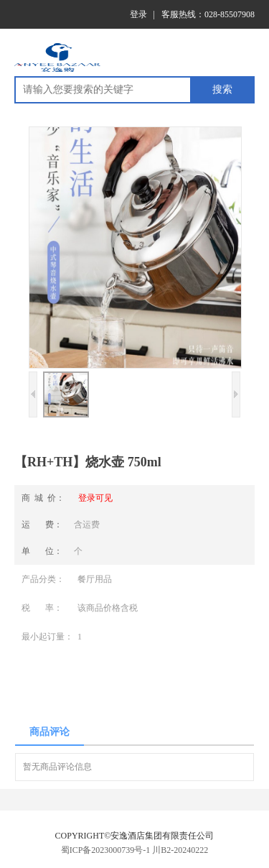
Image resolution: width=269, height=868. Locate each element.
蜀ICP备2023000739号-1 (106, 850)
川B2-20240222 (180, 850)
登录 (138, 14)
